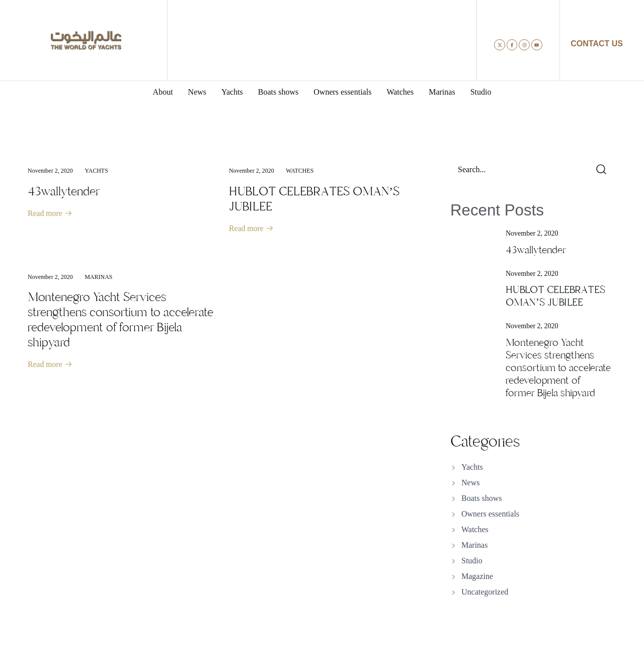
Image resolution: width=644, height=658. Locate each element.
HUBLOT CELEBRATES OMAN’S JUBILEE (314, 199)
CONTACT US (597, 44)
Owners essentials (490, 514)
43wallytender (64, 191)
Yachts (96, 171)
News (470, 483)
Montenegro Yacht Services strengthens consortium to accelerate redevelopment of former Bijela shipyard (120, 320)
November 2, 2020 (50, 171)
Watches (300, 171)
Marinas (98, 277)
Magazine (477, 576)
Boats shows (481, 498)
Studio (472, 561)
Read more (50, 214)
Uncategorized (485, 592)
